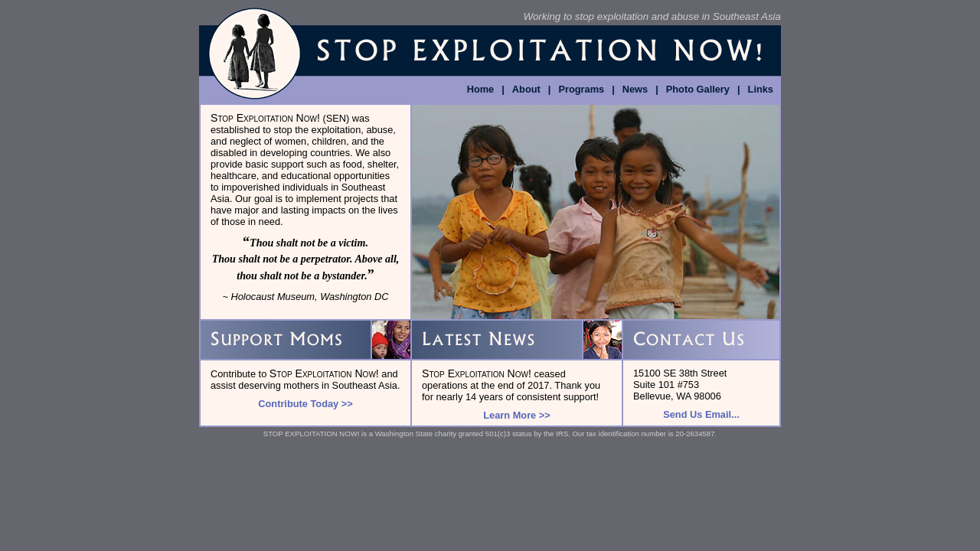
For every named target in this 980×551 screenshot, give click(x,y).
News (635, 89)
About (526, 89)
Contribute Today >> (305, 404)
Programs (581, 89)
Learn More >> (516, 415)
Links (761, 89)
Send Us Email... (701, 414)
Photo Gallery (698, 89)
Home (481, 89)
